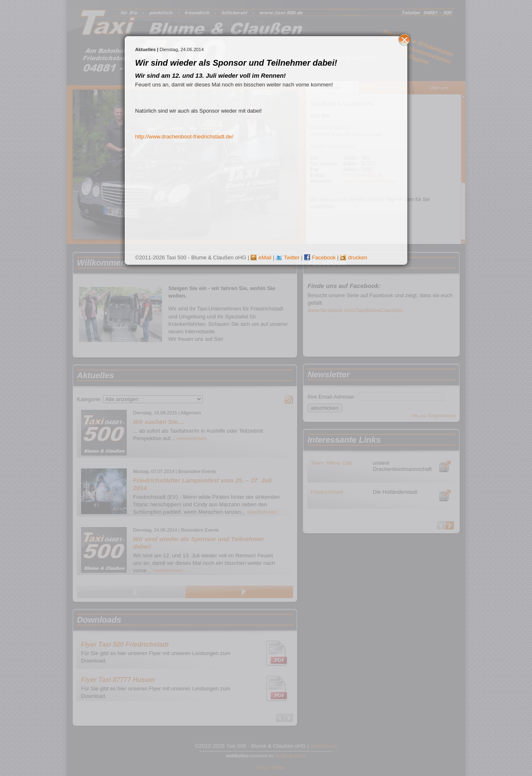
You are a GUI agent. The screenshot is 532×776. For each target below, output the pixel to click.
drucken (353, 257)
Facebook (320, 257)
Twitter (288, 257)
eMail (261, 257)
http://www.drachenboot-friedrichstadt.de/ (184, 137)
